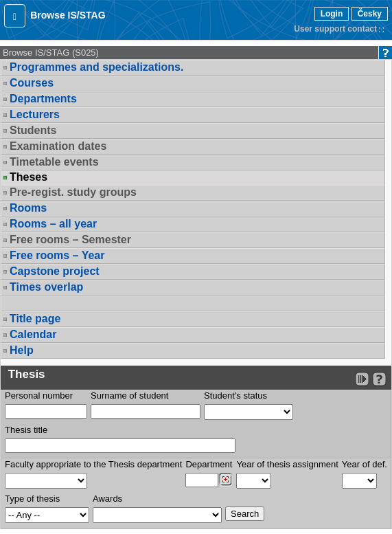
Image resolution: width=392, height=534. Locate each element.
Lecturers (35, 114)
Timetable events (54, 162)
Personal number (39, 396)
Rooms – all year (53, 224)
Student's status (235, 396)
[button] (15, 16)
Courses (32, 83)
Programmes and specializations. (96, 67)
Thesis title (26, 430)
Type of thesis (32, 499)
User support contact (335, 29)
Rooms (28, 208)
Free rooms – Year (57, 255)
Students (33, 130)
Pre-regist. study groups (73, 192)
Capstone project (55, 271)
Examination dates (58, 146)
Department (209, 464)
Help (22, 350)
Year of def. (365, 464)
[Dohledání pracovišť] (226, 480)
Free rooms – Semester (70, 240)
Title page (35, 319)
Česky (370, 14)
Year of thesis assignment (287, 464)
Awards (107, 499)
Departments (43, 99)
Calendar (33, 334)
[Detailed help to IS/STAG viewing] (379, 379)
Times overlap (46, 287)
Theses (28, 177)
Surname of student (129, 396)
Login (332, 14)
